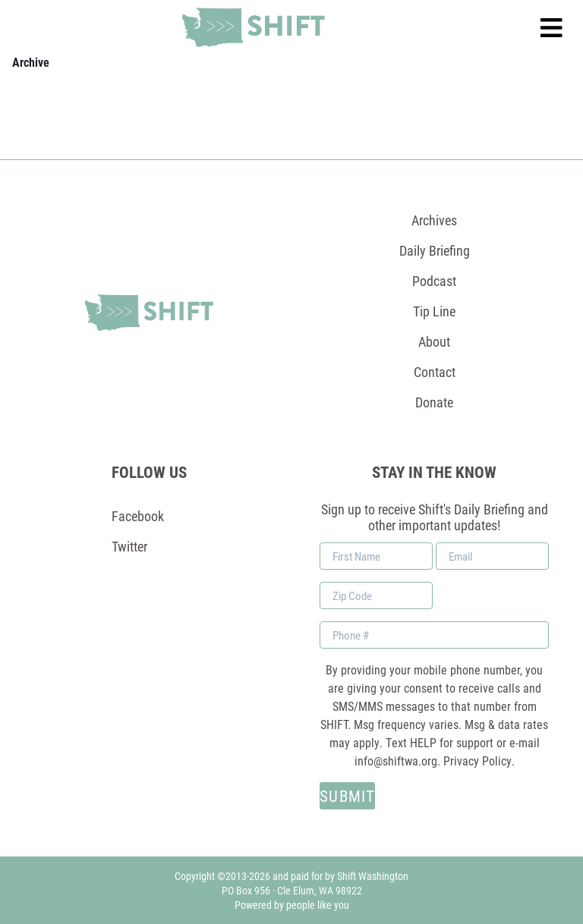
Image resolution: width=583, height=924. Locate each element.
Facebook (138, 516)
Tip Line (434, 311)
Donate (434, 402)
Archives (434, 220)
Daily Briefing (435, 250)
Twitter (129, 546)
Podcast (434, 281)
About (434, 341)
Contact (435, 372)
